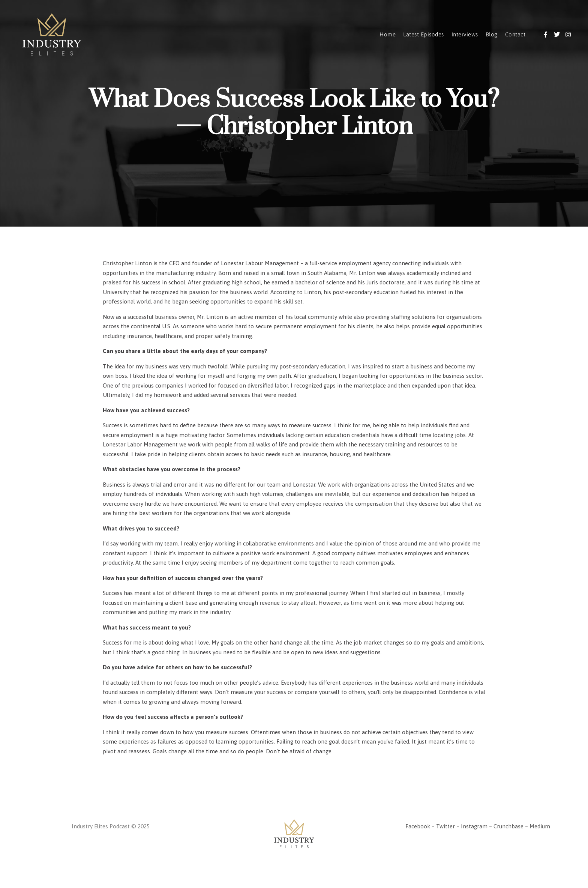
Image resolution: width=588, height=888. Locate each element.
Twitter (445, 826)
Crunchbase (508, 826)
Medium (540, 826)
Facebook (418, 826)
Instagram (474, 826)
